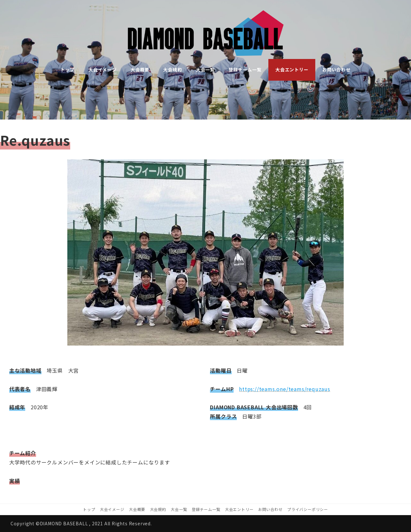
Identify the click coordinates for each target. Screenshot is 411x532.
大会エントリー (239, 509)
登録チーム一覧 (206, 509)
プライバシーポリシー (308, 509)
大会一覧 (179, 509)
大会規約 (158, 509)
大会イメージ (112, 509)
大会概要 (137, 509)
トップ (89, 509)
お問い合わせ (270, 509)
